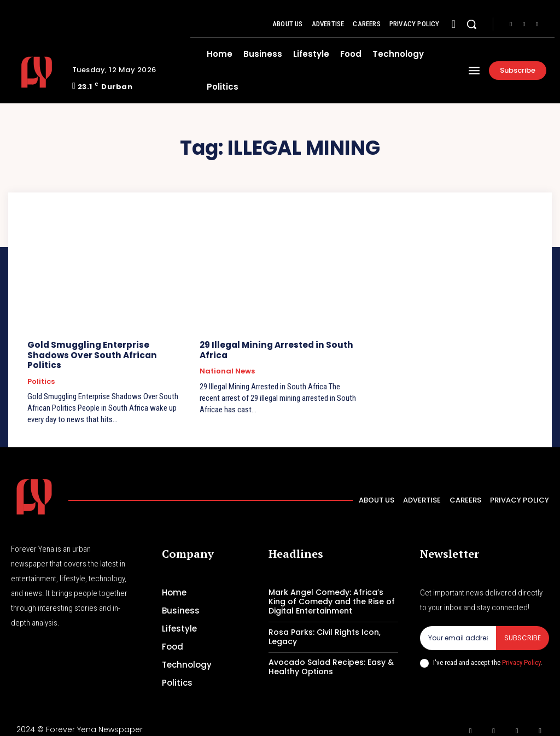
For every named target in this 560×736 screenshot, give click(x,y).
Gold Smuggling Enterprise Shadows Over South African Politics (108, 350)
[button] (471, 24)
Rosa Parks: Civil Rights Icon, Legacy (325, 626)
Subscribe (523, 627)
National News (227, 371)
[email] (458, 628)
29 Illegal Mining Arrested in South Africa (274, 350)
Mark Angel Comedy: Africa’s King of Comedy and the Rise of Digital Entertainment (332, 591)
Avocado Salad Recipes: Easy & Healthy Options (331, 656)
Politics (41, 371)
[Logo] (37, 72)
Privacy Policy (521, 652)
